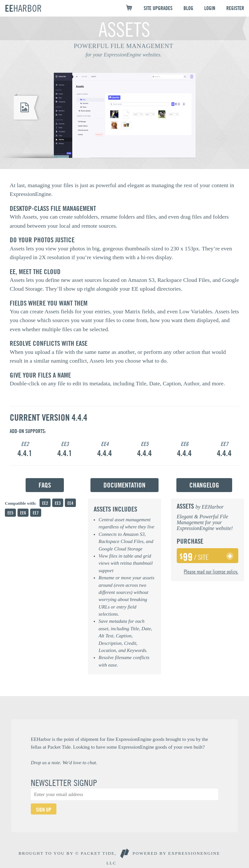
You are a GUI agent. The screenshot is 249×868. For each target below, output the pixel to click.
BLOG (188, 8)
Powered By (176, 853)
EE (23, 8)
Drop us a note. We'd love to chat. (64, 762)
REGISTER (235, 8)
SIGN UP (44, 810)
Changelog (204, 485)
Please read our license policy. (211, 572)
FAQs (45, 485)
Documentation (124, 485)
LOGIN (210, 8)
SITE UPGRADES (158, 8)
